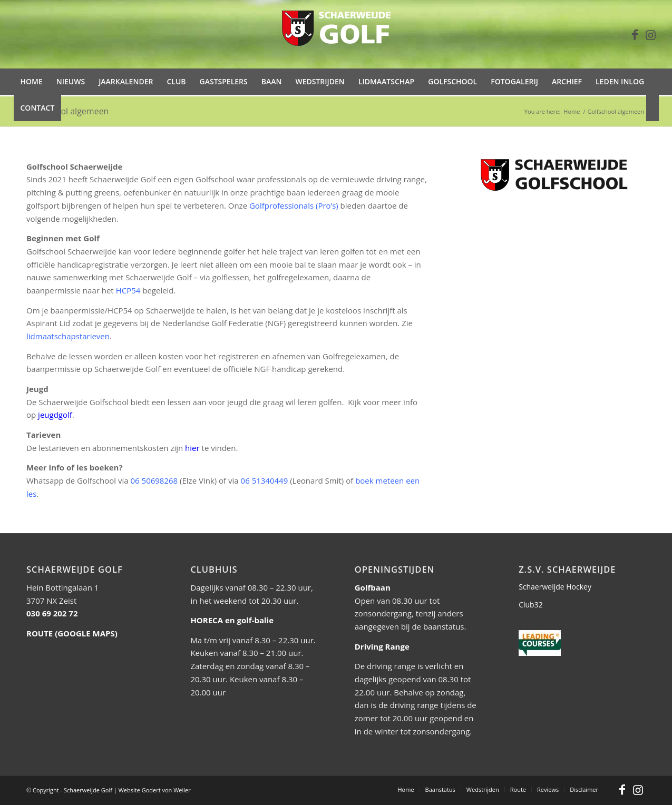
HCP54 (128, 290)
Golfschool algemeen (67, 111)
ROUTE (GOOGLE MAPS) (72, 633)
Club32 (531, 605)
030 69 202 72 (52, 613)
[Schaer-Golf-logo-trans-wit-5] (336, 34)
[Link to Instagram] (651, 34)
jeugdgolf (55, 415)
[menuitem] (32, 82)
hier (192, 448)
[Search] (652, 108)
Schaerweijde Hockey (555, 587)
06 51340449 (265, 480)
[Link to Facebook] (635, 34)
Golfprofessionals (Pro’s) (294, 205)
